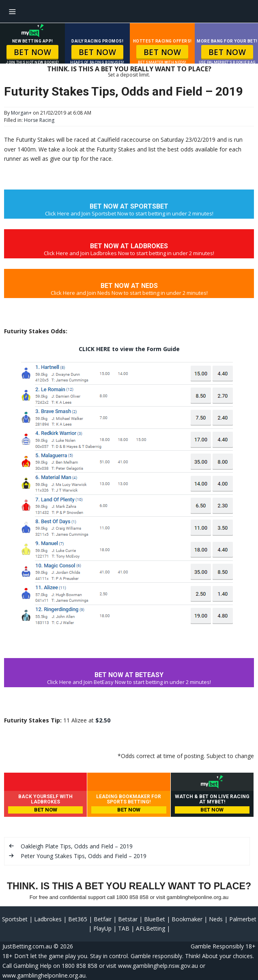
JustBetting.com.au (27, 946)
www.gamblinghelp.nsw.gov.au (158, 966)
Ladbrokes (48, 919)
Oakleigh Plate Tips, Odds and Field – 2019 (77, 846)
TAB (124, 928)
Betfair (103, 919)
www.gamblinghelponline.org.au (44, 975)
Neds (216, 919)
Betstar (128, 919)
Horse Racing (39, 120)
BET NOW (33, 52)
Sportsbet (15, 919)
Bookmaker (187, 919)
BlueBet (155, 919)
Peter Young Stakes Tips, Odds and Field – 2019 (84, 856)
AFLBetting (150, 928)
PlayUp (102, 928)
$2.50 (103, 720)
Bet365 (78, 919)
